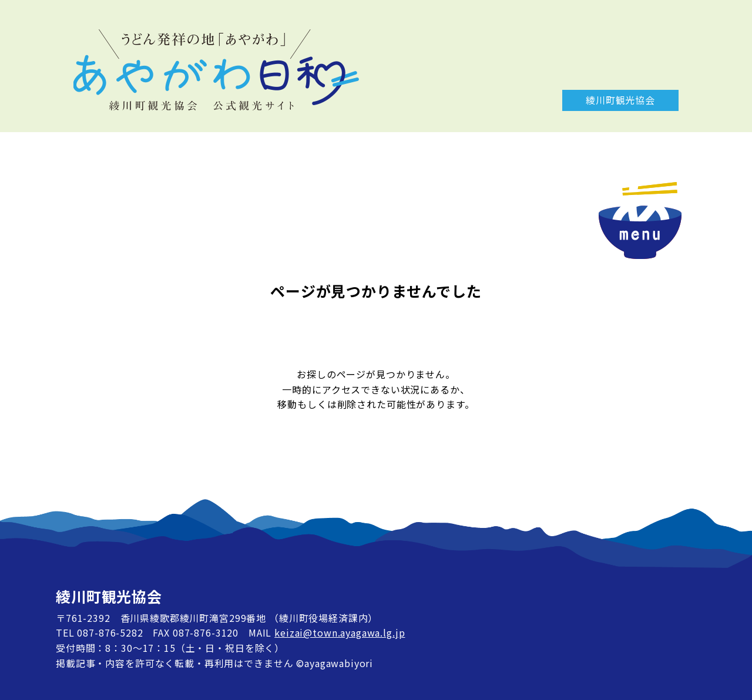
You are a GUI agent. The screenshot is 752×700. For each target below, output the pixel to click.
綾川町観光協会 (620, 100)
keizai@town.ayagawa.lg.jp (340, 632)
